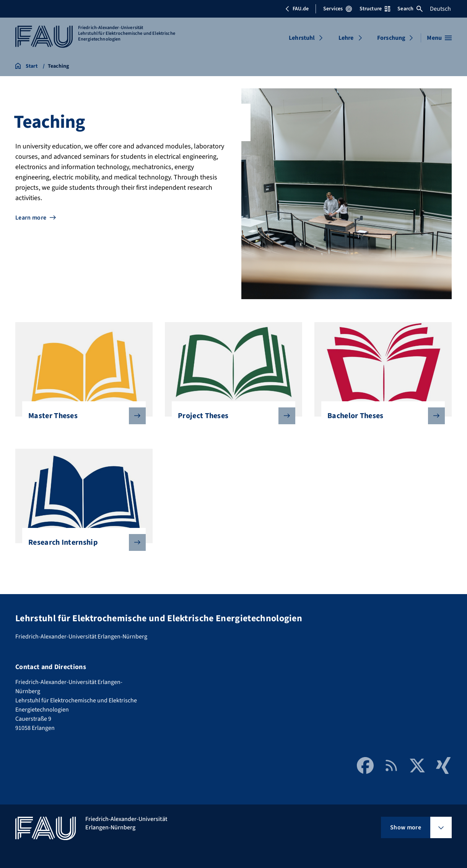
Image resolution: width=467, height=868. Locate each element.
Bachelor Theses (380, 416)
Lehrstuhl (302, 38)
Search (410, 9)
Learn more (31, 218)
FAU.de (297, 9)
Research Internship (81, 542)
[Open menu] (439, 38)
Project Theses (230, 416)
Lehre (346, 38)
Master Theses (81, 416)
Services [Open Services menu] (338, 9)
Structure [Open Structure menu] (375, 9)
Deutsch (440, 9)
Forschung (391, 38)
